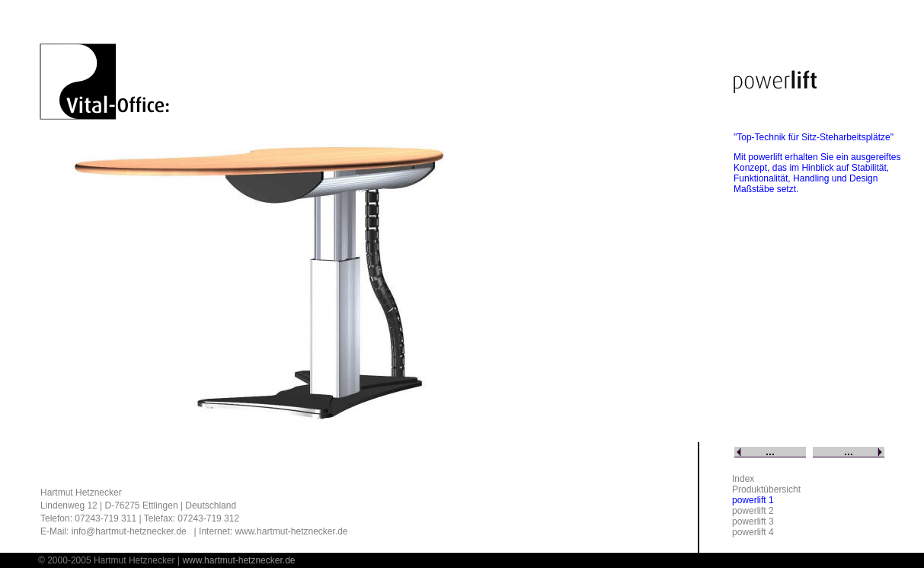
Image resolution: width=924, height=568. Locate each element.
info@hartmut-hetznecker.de (129, 531)
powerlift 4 (753, 532)
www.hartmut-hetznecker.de (291, 531)
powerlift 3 (753, 521)
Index (743, 479)
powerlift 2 (753, 511)
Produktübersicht (766, 489)
